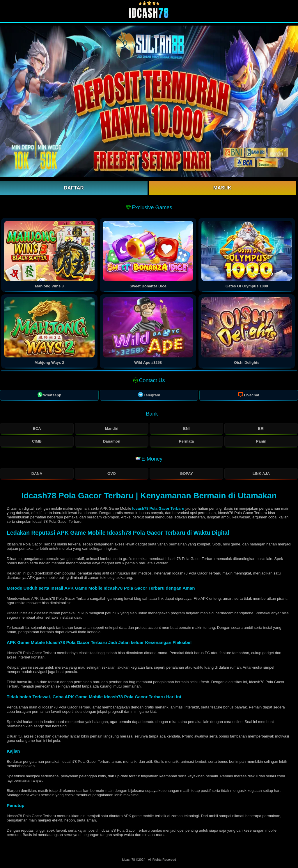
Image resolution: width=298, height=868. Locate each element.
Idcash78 (129, 860)
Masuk (222, 188)
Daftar (74, 188)
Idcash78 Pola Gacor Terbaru (158, 508)
